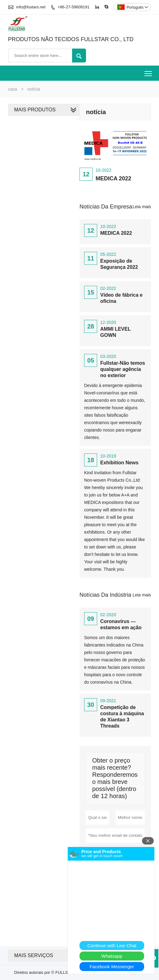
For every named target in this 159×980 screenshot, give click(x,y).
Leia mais (142, 207)
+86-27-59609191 (73, 7)
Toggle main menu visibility (149, 71)
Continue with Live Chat (112, 946)
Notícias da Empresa (106, 207)
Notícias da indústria (105, 595)
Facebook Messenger (112, 967)
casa (13, 89)
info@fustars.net (31, 7)
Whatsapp (112, 956)
